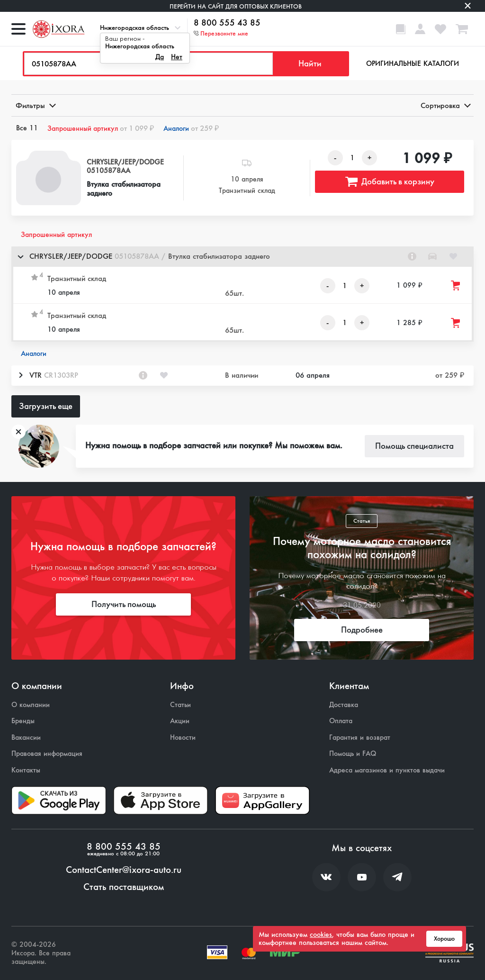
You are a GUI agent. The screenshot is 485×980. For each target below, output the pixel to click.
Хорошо (444, 939)
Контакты (26, 770)
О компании (31, 705)
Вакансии (26, 738)
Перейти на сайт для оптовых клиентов (236, 6)
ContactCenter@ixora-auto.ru (124, 870)
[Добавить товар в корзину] (456, 286)
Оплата (341, 721)
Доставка (344, 705)
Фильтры (35, 105)
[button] (242, 257)
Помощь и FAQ (353, 754)
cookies (321, 935)
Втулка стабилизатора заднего (124, 189)
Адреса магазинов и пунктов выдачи (387, 770)
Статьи (180, 705)
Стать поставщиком (124, 887)
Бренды (23, 721)
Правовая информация (47, 754)
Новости (183, 738)
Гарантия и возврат (360, 738)
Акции (180, 721)
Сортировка (445, 105)
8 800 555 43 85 (227, 23)
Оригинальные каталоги (413, 64)
